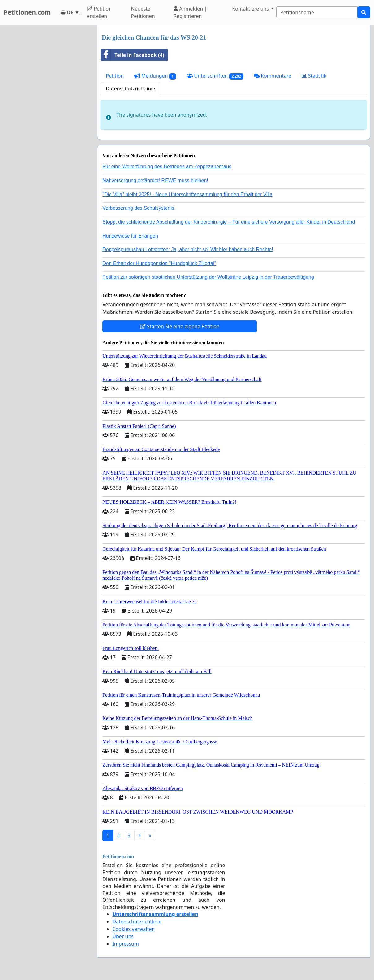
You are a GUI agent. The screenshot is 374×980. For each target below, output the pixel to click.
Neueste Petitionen (143, 12)
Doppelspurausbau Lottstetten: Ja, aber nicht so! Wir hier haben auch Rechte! (188, 249)
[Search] (317, 12)
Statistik (314, 76)
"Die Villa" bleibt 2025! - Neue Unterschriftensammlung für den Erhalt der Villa (187, 194)
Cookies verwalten (133, 929)
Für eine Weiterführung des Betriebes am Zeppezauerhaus (167, 167)
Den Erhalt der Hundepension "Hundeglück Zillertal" (159, 263)
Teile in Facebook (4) (133, 55)
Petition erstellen (99, 12)
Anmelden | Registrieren (190, 12)
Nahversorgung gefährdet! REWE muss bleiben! (155, 181)
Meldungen (155, 76)
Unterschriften (215, 76)
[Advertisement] (47, 118)
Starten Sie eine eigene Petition (180, 326)
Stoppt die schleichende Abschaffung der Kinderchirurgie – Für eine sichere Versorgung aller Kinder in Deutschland (229, 222)
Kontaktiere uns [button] (251, 9)
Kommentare (273, 76)
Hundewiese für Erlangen (130, 236)
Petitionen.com (27, 12)
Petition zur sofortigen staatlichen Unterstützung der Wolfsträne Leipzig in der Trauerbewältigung (208, 277)
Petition (115, 76)
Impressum (126, 944)
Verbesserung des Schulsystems (138, 208)
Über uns (123, 936)
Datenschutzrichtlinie (130, 88)
